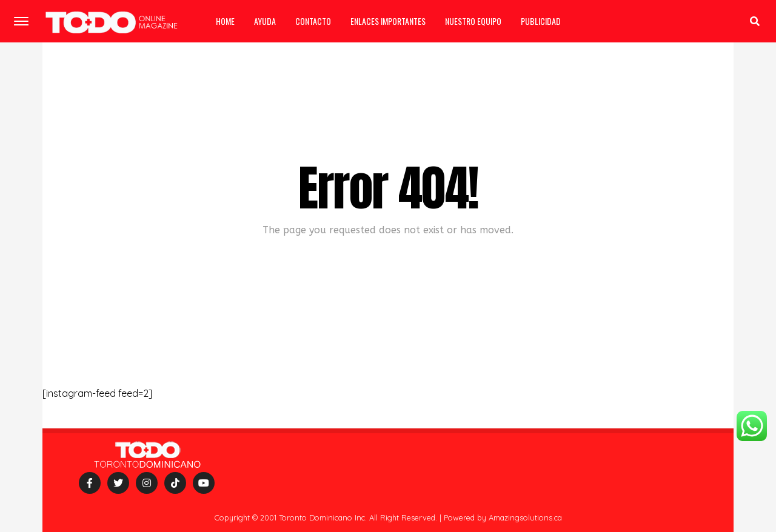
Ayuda (265, 21)
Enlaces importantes (388, 21)
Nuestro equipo (473, 21)
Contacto (313, 21)
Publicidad (541, 21)
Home (225, 21)
